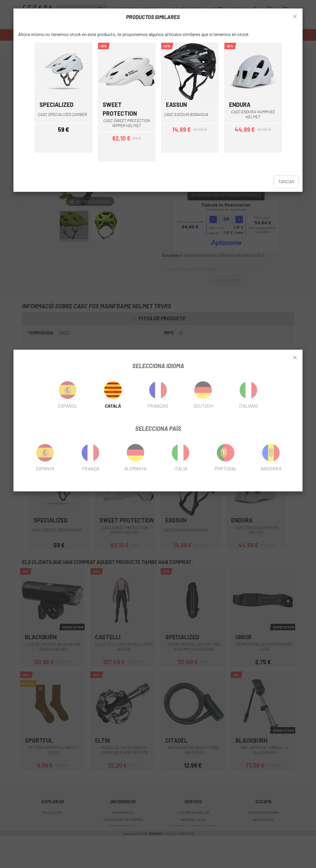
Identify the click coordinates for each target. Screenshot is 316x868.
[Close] (295, 358)
